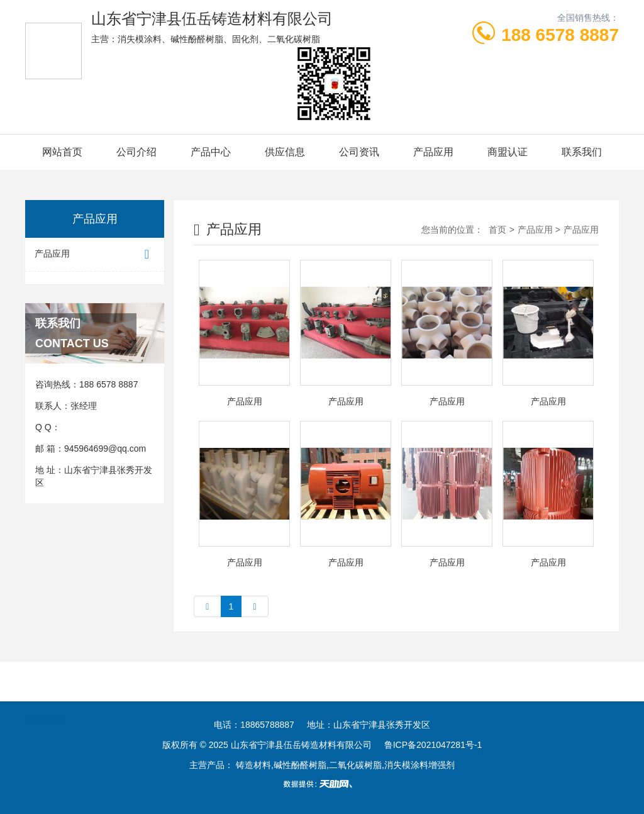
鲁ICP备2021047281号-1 (433, 745)
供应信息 (285, 152)
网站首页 (62, 152)
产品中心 (211, 152)
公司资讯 (359, 152)
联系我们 (582, 152)
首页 (497, 230)
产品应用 (433, 152)
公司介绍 (136, 152)
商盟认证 (508, 152)
